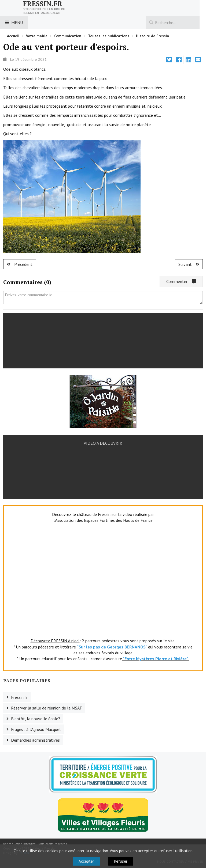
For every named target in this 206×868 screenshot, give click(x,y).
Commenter (181, 281)
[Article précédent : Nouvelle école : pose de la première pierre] (20, 264)
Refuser (121, 861)
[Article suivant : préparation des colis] (189, 264)
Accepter (86, 861)
